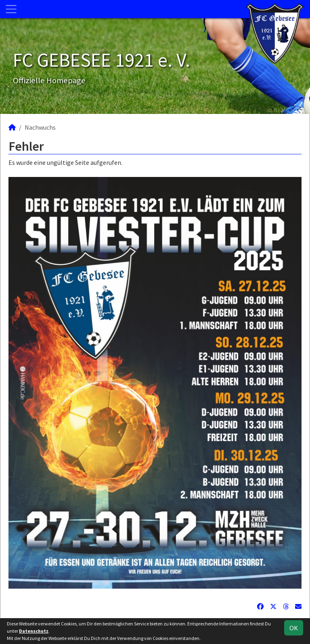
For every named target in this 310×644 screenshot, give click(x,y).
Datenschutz (34, 631)
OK (294, 628)
